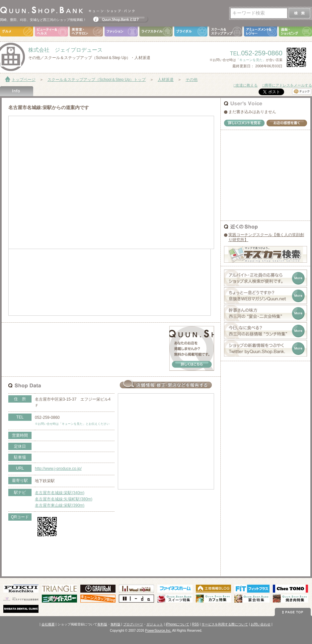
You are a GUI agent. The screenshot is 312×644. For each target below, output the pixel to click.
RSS (195, 624)
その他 (192, 80)
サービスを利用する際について (225, 624)
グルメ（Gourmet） (17, 32)
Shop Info (17, 91)
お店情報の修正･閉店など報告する (166, 384)
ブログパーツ (133, 624)
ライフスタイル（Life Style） (156, 32)
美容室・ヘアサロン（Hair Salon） (86, 32)
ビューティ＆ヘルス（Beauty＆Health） (51, 32)
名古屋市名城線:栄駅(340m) (60, 493)
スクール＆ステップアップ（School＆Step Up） (226, 32)
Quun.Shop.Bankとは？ (121, 18)
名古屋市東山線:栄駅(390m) (60, 505)
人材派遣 (166, 80)
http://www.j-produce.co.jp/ (58, 469)
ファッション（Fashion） (121, 32)
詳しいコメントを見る (244, 123)
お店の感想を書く (287, 123)
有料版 (102, 624)
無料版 (116, 624)
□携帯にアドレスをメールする (287, 85)
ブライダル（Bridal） (191, 32)
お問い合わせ (261, 624)
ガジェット (155, 624)
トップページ (24, 80)
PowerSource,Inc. (158, 631)
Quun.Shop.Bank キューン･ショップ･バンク (67, 10)
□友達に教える (246, 85)
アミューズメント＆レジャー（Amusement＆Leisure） (261, 32)
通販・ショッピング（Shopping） (295, 32)
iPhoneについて (177, 624)
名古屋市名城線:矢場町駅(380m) (64, 499)
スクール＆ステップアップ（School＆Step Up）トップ (97, 80)
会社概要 (48, 624)
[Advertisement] (86, 336)
